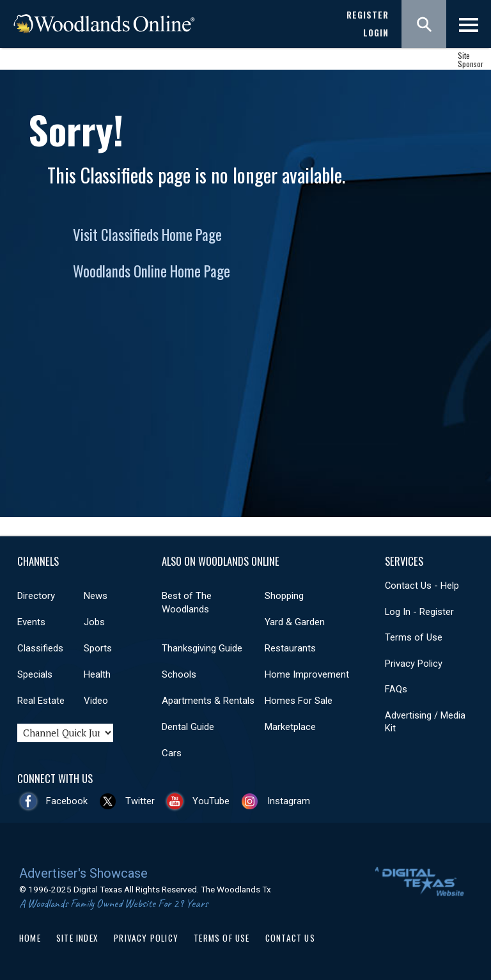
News (96, 596)
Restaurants (290, 648)
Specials (35, 674)
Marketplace (290, 727)
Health (97, 674)
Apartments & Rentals (208, 701)
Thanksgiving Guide (202, 648)
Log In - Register (419, 612)
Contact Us (290, 938)
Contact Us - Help (422, 586)
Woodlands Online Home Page (152, 271)
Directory (36, 596)
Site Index (77, 938)
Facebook (67, 801)
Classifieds (40, 648)
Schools (179, 674)
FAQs (396, 689)
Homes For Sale (299, 701)
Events (31, 622)
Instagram (289, 801)
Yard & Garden (295, 622)
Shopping (284, 596)
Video (96, 701)
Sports (98, 648)
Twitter (140, 801)
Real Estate (41, 701)
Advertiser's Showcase (83, 873)
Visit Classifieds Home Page (147, 235)
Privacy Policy (414, 664)
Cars (172, 753)
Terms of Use (414, 637)
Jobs (94, 622)
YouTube (211, 801)
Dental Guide (188, 727)
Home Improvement (307, 674)
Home (30, 938)
